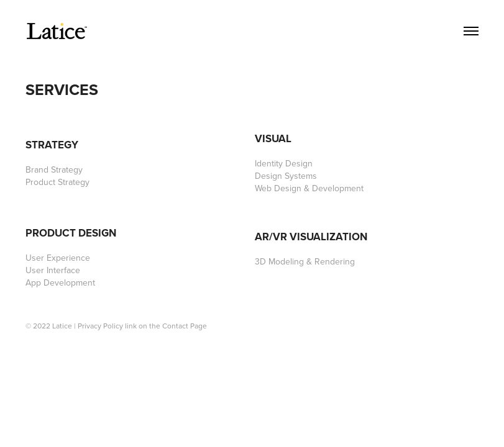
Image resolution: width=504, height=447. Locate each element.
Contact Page (185, 326)
